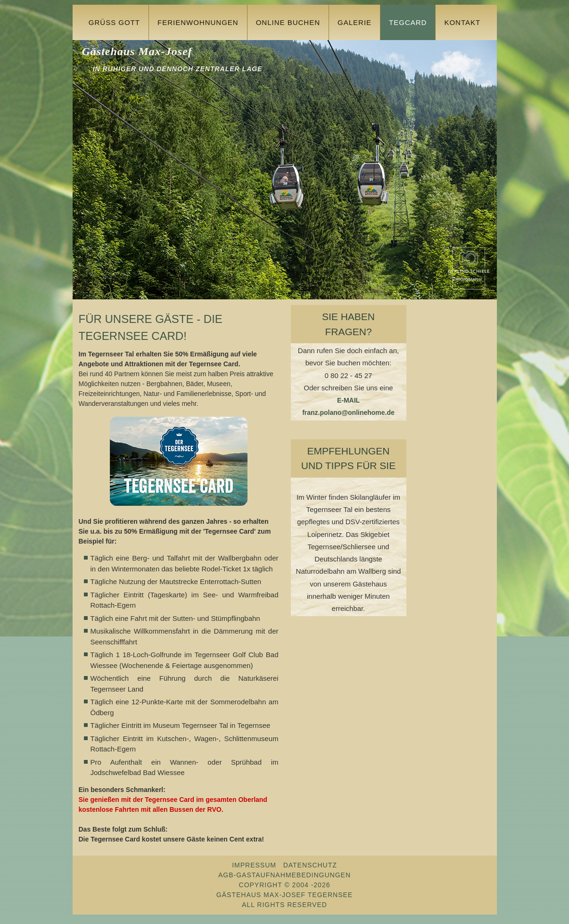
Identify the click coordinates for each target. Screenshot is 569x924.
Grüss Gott (114, 22)
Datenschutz (310, 865)
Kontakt (462, 22)
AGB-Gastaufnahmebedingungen (284, 875)
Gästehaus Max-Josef (137, 51)
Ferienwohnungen (198, 22)
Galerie (355, 22)
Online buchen (288, 22)
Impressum (254, 865)
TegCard (408, 22)
